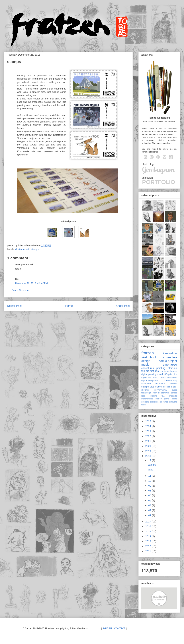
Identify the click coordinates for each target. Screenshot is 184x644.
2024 (149, 426)
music (145, 365)
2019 (149, 451)
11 (150, 476)
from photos (159, 378)
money (159, 399)
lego (143, 396)
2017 (149, 522)
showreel (164, 402)
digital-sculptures (150, 381)
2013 (149, 541)
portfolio (173, 384)
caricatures (148, 368)
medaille (173, 396)
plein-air (172, 368)
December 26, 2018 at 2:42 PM (31, 283)
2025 (149, 421)
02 (150, 510)
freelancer (146, 384)
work (161, 374)
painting (161, 368)
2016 (149, 526)
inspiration (160, 384)
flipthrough (146, 393)
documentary (170, 381)
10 (150, 481)
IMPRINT (107, 628)
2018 (149, 456)
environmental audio (166, 390)
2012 (149, 546)
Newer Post (14, 306)
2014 (149, 536)
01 (150, 515)
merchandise (147, 399)
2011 (149, 551)
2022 (149, 436)
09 (150, 486)
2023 (149, 431)
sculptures (155, 402)
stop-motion (156, 387)
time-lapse (170, 365)
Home (69, 306)
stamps (35, 249)
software (173, 402)
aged (151, 470)
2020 (149, 446)
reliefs (174, 399)
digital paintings (149, 374)
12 (150, 460)
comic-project (168, 361)
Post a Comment (20, 290)
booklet (166, 387)
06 (150, 495)
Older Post (123, 306)
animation (172, 378)
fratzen (148, 353)
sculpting (145, 402)
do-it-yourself (23, 249)
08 (150, 491)
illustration (170, 353)
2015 (149, 532)
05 (150, 501)
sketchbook (149, 357)
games (174, 393)
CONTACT (120, 628)
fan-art (145, 371)
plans (167, 399)
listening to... (157, 396)
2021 (149, 441)
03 (150, 505)
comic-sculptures (168, 371)
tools (144, 405)
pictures (154, 371)
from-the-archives (161, 393)
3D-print (168, 374)
